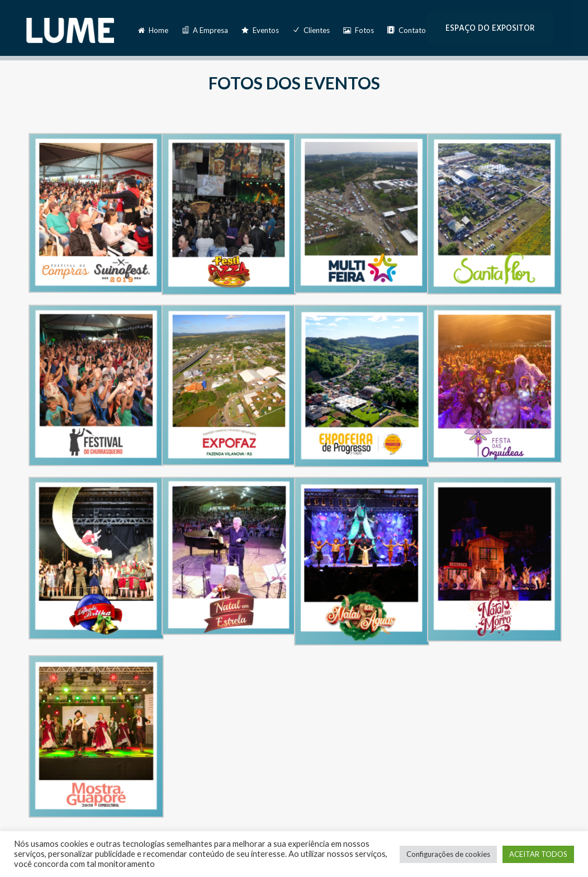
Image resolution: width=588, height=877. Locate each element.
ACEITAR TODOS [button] (538, 854)
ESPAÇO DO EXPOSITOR (490, 28)
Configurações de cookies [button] (448, 854)
